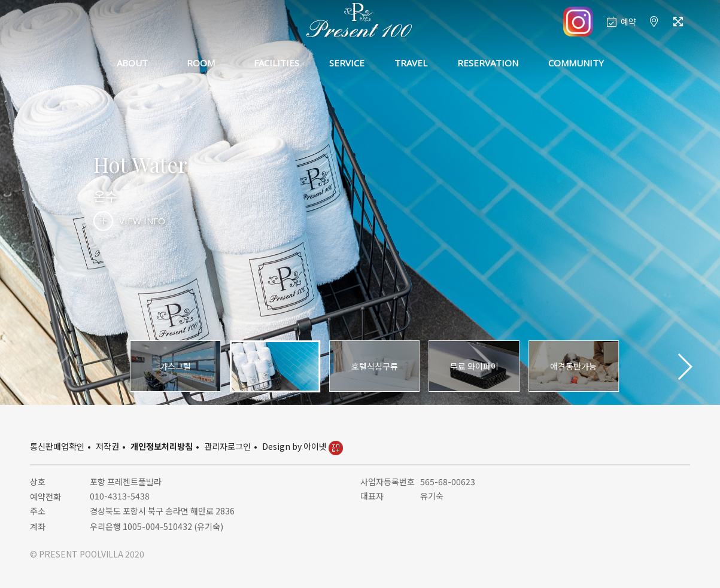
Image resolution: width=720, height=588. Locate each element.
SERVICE (347, 63)
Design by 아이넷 (303, 446)
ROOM (201, 63)
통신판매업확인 (57, 446)
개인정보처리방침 (162, 446)
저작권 (107, 446)
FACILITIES (277, 63)
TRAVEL (411, 63)
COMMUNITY (576, 63)
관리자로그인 (227, 446)
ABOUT (132, 63)
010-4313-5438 (120, 496)
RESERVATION (488, 63)
